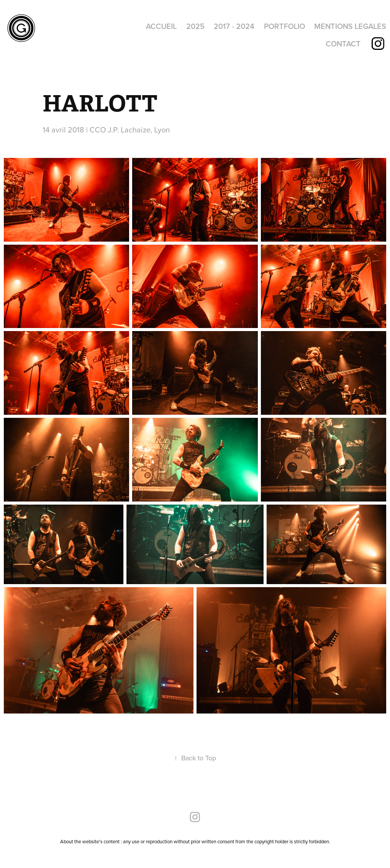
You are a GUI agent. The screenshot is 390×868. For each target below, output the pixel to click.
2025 (195, 26)
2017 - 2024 (234, 26)
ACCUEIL (161, 26)
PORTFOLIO (285, 26)
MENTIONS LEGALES (350, 26)
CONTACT (343, 44)
